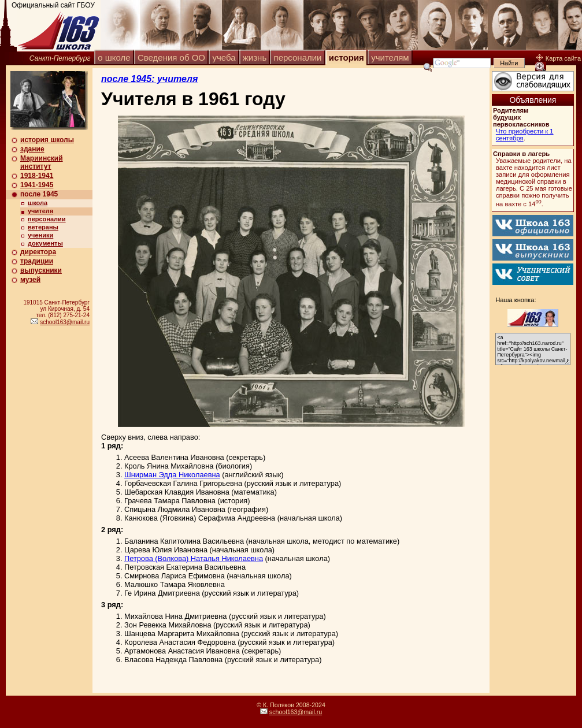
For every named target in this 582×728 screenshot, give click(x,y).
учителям (390, 57)
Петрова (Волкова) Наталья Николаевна (194, 558)
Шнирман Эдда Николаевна (172, 475)
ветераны (43, 227)
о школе (114, 57)
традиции (37, 261)
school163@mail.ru (65, 322)
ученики (40, 235)
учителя (40, 211)
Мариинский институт (42, 162)
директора (38, 252)
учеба (224, 57)
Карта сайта (559, 58)
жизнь (255, 57)
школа (38, 203)
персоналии (298, 57)
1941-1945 (37, 185)
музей (30, 280)
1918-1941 (37, 176)
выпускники (41, 270)
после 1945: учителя (149, 79)
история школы (47, 140)
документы (45, 243)
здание (32, 149)
